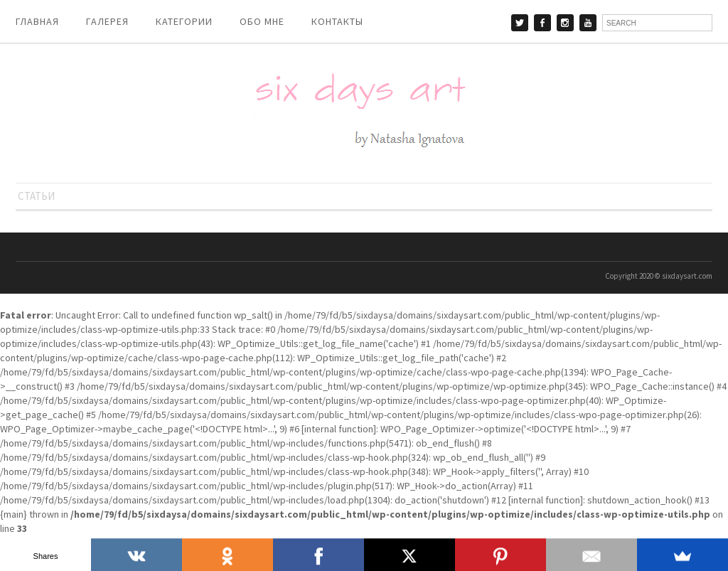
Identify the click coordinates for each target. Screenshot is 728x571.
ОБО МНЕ (262, 21)
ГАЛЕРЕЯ (107, 21)
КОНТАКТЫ (337, 21)
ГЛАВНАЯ (37, 21)
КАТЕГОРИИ (184, 21)
